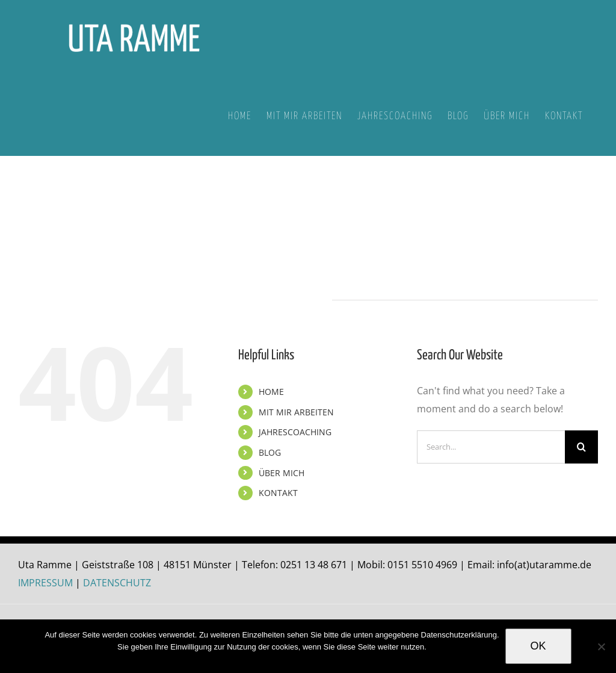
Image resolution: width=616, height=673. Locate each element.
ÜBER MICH (282, 473)
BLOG (270, 452)
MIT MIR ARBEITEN (296, 412)
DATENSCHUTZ (117, 583)
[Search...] (491, 447)
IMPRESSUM (45, 583)
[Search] (581, 447)
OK (538, 646)
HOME (271, 392)
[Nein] (601, 647)
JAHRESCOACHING (295, 432)
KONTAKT (278, 493)
